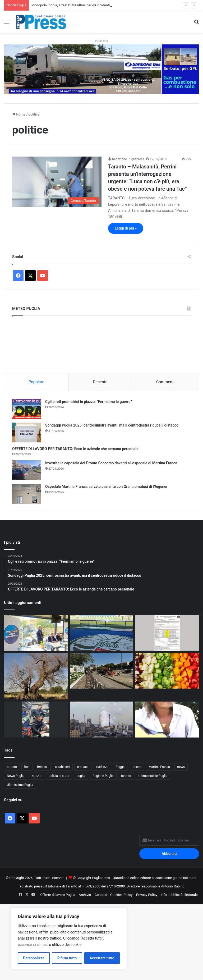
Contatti (101, 895)
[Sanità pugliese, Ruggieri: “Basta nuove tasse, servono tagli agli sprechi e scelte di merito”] (36, 633)
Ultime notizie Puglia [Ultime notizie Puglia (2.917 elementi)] (153, 776)
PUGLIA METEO (101, 341)
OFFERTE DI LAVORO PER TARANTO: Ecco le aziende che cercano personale (75, 449)
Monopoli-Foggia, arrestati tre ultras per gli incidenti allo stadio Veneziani (87, 5)
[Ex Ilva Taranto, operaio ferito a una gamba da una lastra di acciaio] (102, 720)
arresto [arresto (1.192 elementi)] (12, 767)
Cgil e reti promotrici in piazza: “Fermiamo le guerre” (89, 402)
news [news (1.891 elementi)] (181, 767)
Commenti (165, 382)
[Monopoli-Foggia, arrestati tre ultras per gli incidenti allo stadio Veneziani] (102, 633)
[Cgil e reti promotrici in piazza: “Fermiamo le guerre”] (27, 409)
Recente (100, 382)
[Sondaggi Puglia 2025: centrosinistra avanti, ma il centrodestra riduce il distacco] (27, 432)
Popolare (36, 382)
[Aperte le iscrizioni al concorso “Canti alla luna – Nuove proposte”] (167, 720)
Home (19, 114)
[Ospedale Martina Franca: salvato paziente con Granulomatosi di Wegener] (27, 494)
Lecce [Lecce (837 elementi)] (137, 767)
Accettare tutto (102, 958)
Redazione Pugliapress (128, 159)
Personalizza (34, 958)
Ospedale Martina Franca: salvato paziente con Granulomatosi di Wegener (106, 487)
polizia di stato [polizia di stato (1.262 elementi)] (59, 776)
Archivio (85, 895)
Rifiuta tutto (67, 958)
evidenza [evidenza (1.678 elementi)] (102, 767)
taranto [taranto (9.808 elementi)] (126, 776)
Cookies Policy (121, 895)
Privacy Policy (147, 895)
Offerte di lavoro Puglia (58, 895)
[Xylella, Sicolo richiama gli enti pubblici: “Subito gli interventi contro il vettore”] (36, 676)
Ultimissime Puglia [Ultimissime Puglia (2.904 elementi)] (20, 785)
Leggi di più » (126, 228)
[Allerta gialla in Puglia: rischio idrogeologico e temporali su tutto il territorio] (167, 633)
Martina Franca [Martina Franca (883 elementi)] (159, 767)
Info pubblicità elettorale (179, 895)
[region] (69, 939)
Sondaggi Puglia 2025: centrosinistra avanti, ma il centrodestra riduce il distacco (112, 425)
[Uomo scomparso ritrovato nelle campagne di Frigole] (36, 720)
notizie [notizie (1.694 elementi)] (36, 776)
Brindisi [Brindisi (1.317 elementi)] (42, 767)
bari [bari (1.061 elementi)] (27, 767)
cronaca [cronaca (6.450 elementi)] (83, 767)
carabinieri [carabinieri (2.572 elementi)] (62, 767)
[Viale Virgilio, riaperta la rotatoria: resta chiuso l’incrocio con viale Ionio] (102, 671)
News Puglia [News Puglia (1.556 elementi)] (16, 776)
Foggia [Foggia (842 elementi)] (121, 767)
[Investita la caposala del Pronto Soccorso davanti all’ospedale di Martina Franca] (27, 470)
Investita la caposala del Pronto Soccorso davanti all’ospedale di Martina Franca (111, 463)
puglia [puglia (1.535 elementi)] (81, 776)
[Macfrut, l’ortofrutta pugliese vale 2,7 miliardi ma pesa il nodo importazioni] (167, 671)
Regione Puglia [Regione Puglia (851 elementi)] (103, 776)
